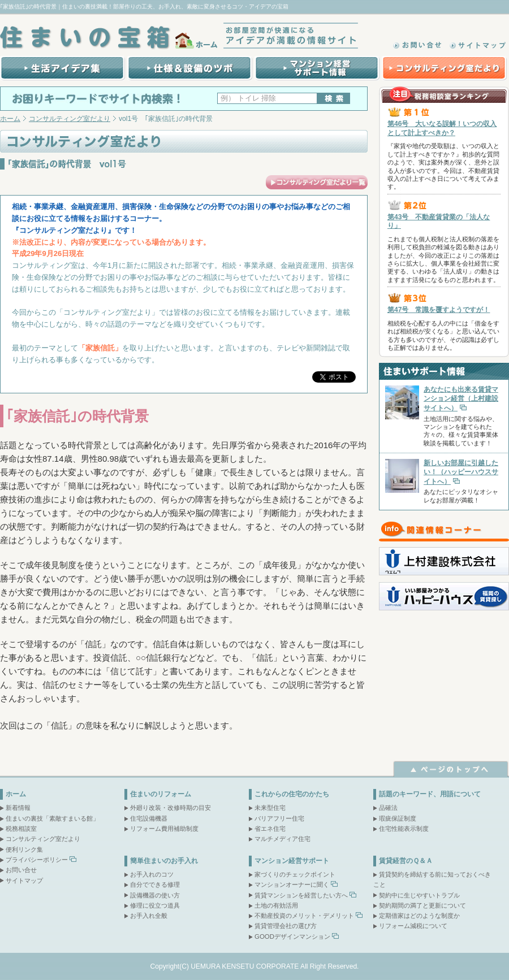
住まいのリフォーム (161, 794)
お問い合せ (21, 870)
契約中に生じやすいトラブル (419, 895)
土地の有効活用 (276, 905)
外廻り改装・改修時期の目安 (171, 808)
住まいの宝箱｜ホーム (110, 38)
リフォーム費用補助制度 (164, 829)
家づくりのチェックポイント (295, 874)
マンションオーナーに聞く (292, 884)
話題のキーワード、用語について (430, 794)
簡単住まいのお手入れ (164, 861)
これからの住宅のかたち (292, 794)
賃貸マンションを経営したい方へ (301, 895)
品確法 (388, 808)
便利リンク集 (24, 849)
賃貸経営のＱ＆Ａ (406, 861)
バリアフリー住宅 (279, 818)
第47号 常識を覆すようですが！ (439, 310)
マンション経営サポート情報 (316, 68)
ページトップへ (451, 769)
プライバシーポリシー (37, 860)
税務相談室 (21, 829)
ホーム (10, 119)
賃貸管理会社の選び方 (286, 926)
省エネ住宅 (270, 829)
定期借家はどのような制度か (419, 916)
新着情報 (18, 808)
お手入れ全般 (149, 916)
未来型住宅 (270, 808)
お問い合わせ (419, 45)
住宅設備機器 (149, 818)
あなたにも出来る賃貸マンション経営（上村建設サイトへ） (461, 398)
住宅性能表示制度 (404, 829)
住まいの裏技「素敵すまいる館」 (52, 818)
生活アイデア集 (62, 68)
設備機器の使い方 (155, 895)
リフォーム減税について (413, 926)
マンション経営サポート (292, 861)
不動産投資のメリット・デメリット (304, 916)
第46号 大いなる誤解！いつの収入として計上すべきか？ (442, 128)
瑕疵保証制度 (398, 818)
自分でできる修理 (155, 884)
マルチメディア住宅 (282, 839)
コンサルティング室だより (444, 68)
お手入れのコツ (152, 874)
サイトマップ (478, 45)
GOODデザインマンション (292, 936)
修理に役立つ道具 (155, 905)
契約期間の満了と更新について (422, 905)
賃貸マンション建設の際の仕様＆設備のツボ (189, 68)
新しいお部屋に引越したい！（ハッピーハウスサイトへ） (461, 472)
